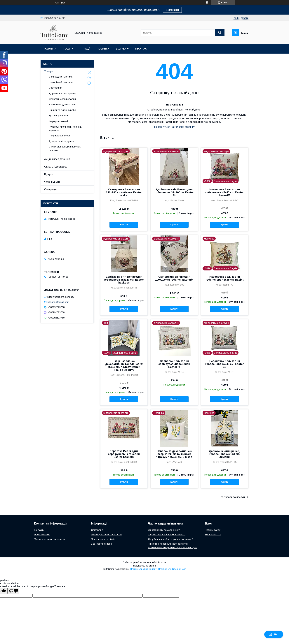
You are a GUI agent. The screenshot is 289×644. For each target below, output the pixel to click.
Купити (124, 225)
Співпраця (50, 189)
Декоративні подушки (61, 141)
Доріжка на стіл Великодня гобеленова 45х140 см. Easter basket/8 (124, 280)
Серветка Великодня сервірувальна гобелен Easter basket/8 (124, 454)
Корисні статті (213, 535)
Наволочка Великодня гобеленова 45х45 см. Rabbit (225, 278)
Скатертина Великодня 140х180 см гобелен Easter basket (124, 192)
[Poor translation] (13, 591)
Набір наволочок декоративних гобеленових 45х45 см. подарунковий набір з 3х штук (124, 365)
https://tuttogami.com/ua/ (61, 297)
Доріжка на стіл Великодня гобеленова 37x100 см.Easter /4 (174, 192)
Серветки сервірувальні (63, 99)
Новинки (103, 49)
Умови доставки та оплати (49, 539)
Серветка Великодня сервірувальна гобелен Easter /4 (174, 364)
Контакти (39, 530)
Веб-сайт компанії (101, 544)
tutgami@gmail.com (58, 302)
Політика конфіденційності (172, 569)
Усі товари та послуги (233, 497)
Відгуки (49, 174)
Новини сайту (213, 530)
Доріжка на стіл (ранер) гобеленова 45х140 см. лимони (225, 454)
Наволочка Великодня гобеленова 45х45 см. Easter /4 (225, 364)
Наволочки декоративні (62, 104)
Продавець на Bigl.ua (144, 566)
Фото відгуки (52, 182)
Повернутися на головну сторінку (174, 127)
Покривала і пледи (60, 136)
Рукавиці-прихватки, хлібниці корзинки (66, 128)
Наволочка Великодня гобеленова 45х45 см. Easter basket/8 (225, 192)
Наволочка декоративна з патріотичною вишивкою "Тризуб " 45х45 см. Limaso (174, 454)
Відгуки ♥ (122, 49)
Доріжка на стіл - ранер (63, 93)
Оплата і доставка (55, 167)
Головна (50, 49)
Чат (274, 634)
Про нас (141, 49)
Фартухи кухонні (58, 121)
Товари (68, 49)
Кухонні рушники (58, 116)
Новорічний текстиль (61, 82)
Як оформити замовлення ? (164, 530)
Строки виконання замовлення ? (167, 535)
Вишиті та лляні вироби (62, 110)
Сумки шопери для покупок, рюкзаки (65, 148)
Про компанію (42, 535)
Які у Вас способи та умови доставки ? (171, 539)
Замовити (172, 10)
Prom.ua (162, 562)
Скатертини (55, 88)
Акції (87, 49)
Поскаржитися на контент (143, 569)
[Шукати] (220, 33)
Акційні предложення (57, 159)
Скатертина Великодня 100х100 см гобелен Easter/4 (174, 278)
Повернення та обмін (103, 539)
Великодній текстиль (61, 77)
